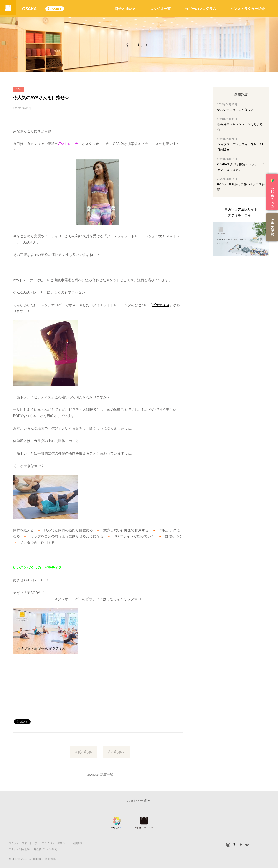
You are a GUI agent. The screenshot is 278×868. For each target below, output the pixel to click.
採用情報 (77, 843)
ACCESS (58, 9)
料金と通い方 (125, 9)
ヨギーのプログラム (200, 9)
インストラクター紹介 (248, 9)
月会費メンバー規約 (45, 849)
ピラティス (161, 305)
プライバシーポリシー (55, 843)
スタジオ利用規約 (19, 849)
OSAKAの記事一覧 (100, 775)
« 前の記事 (84, 752)
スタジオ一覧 (160, 9)
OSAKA (31, 9)
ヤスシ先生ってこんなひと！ (237, 109)
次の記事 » (116, 752)
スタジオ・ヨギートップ (23, 843)
